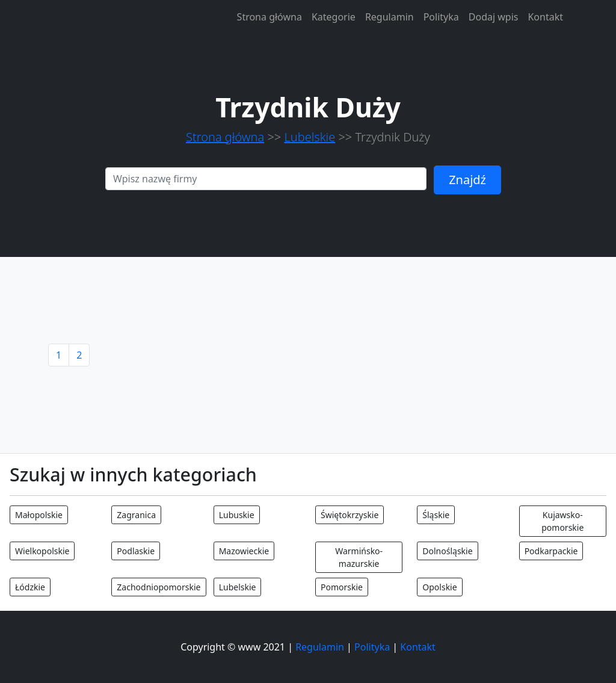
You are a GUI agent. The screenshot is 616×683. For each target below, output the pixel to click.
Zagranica (136, 515)
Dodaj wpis (494, 17)
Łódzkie (30, 587)
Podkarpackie (551, 551)
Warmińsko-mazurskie (359, 557)
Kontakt (545, 17)
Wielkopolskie (42, 551)
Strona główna (269, 17)
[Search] (266, 179)
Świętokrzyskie (350, 515)
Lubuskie (237, 515)
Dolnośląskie (447, 551)
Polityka (441, 17)
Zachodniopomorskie (159, 587)
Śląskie (436, 515)
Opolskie (439, 587)
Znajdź (467, 180)
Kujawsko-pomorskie (562, 521)
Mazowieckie (244, 551)
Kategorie (334, 17)
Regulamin (390, 17)
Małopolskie (39, 515)
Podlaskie (136, 551)
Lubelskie (310, 137)
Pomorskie (342, 587)
